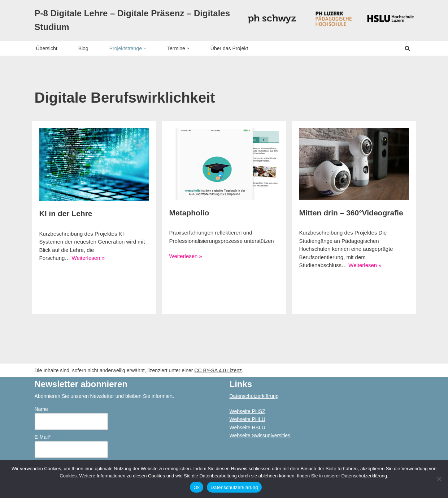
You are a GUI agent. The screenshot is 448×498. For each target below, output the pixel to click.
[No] (439, 479)
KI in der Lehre (66, 213)
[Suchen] (407, 48)
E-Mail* (71, 446)
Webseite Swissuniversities (260, 435)
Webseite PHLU (247, 419)
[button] (145, 48)
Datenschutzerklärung (254, 396)
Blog (83, 48)
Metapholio (189, 213)
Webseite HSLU (247, 428)
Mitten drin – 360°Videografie (351, 213)
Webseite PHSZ (247, 411)
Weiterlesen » (88, 258)
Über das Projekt (229, 48)
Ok (197, 487)
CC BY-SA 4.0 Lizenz (218, 370)
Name (71, 418)
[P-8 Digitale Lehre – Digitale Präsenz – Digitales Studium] (136, 20)
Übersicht (47, 48)
